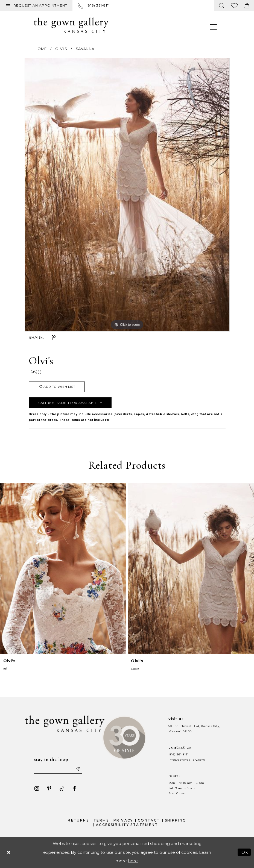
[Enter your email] (58, 769)
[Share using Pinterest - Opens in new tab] (54, 338)
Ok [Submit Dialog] (245, 852)
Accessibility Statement (127, 825)
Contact (149, 820)
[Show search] (222, 5)
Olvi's (61, 49)
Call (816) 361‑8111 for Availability (70, 403)
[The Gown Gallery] (71, 25)
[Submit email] (77, 769)
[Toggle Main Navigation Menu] (214, 27)
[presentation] (63, 568)
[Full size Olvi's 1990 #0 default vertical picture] (127, 195)
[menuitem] (37, 5)
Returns (78, 820)
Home (41, 49)
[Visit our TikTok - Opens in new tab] (62, 788)
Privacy (123, 820)
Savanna (85, 49)
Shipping (176, 820)
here (133, 861)
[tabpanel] (127, 195)
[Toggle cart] (247, 5)
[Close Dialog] (8, 852)
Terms (101, 820)
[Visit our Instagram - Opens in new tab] (37, 788)
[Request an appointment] (36, 5)
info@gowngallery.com (187, 760)
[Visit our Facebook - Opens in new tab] (74, 788)
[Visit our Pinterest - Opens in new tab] (49, 788)
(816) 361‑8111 (179, 754)
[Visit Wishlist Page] (234, 5)
